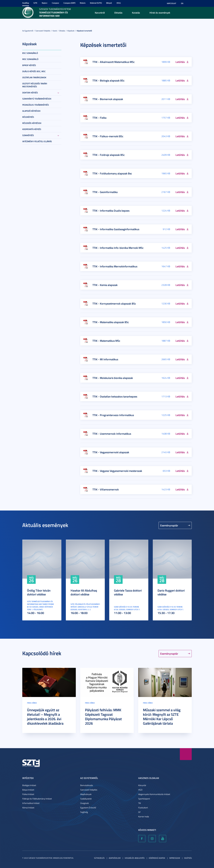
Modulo (83, 3)
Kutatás (136, 13)
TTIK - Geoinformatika (105, 192)
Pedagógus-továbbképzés (36, 105)
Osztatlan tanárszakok (34, 77)
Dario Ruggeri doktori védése (171, 592)
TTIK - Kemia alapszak (105, 285)
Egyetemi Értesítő (88, 808)
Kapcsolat (171, 3)
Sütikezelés (99, 858)
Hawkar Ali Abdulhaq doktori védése (84, 592)
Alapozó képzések (31, 111)
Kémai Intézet (28, 808)
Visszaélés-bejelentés (135, 858)
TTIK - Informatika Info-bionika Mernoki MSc (118, 248)
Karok (55, 31)
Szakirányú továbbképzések (37, 99)
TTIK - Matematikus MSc (106, 341)
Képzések (71, 31)
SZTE (35, 3)
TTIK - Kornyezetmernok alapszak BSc (114, 304)
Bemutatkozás (87, 785)
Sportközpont (144, 799)
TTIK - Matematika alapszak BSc (111, 322)
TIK (140, 803)
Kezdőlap (26, 3)
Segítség (84, 812)
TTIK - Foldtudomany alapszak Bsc (112, 173)
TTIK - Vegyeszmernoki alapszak (111, 452)
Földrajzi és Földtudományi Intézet (37, 799)
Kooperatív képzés (32, 129)
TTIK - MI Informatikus (105, 359)
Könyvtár (142, 785)
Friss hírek (32, 703)
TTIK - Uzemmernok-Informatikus (112, 434)
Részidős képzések (32, 123)
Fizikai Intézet (28, 794)
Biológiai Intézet (29, 785)
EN (182, 3)
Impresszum (175, 858)
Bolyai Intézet (28, 790)
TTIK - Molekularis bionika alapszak (113, 378)
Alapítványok (86, 794)
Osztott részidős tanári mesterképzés (35, 85)
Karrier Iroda (144, 816)
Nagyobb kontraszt (190, 3)
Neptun (45, 3)
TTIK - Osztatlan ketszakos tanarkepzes (115, 396)
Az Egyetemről (28, 31)
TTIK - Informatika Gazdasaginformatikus (116, 229)
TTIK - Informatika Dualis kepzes (111, 211)
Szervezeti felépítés (43, 31)
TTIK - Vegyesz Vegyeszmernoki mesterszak (117, 471)
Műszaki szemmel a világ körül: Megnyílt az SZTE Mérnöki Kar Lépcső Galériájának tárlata (162, 717)
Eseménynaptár (169, 525)
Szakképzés (28, 135)
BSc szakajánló (30, 53)
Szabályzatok (86, 799)
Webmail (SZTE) (96, 3)
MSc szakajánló (30, 59)
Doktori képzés (30, 93)
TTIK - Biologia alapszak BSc (108, 80)
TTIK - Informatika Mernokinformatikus (115, 266)
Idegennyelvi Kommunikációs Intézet (154, 794)
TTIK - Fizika (99, 118)
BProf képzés (29, 65)
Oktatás (118, 13)
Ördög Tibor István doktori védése (39, 592)
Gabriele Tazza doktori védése (128, 592)
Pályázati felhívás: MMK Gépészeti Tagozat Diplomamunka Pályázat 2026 (103, 717)
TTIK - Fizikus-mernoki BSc (108, 136)
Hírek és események (160, 13)
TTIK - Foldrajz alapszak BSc (109, 155)
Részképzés (28, 117)
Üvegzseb (84, 803)
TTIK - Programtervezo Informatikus (113, 415)
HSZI (140, 790)
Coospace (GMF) (69, 3)
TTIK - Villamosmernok (106, 489)
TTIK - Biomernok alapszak (108, 99)
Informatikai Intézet (31, 803)
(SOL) (119, 3)
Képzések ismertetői (84, 31)
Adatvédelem (115, 858)
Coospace (55, 3)
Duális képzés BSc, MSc (34, 71)
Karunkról (100, 13)
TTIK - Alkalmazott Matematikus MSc (114, 62)
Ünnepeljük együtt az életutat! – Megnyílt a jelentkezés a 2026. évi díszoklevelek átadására (45, 717)
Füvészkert (143, 808)
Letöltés (180, 62)
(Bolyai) (109, 3)
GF (139, 812)
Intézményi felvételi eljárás (37, 141)
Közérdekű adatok (157, 858)
